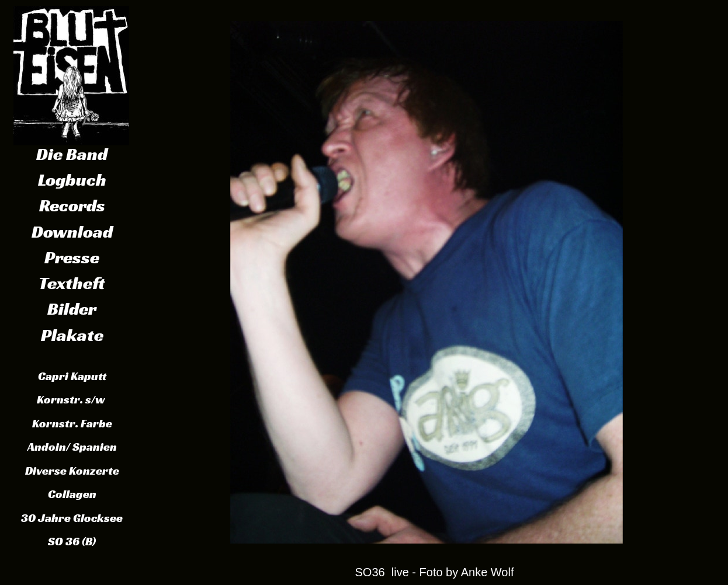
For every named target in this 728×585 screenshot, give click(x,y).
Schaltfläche (71, 71)
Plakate (72, 335)
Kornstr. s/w (72, 399)
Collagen (72, 494)
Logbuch (72, 180)
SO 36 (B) (72, 541)
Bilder (72, 309)
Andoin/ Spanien (72, 447)
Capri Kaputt (72, 376)
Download (72, 232)
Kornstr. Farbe (72, 423)
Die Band (72, 154)
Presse (72, 257)
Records (72, 206)
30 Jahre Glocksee (72, 518)
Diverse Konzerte (72, 471)
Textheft (72, 283)
